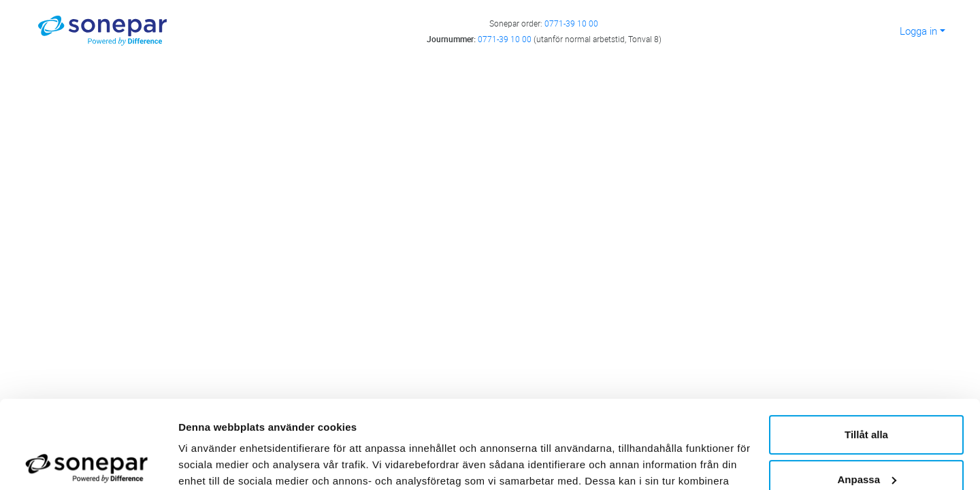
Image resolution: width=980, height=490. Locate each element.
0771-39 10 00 (571, 23)
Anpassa (867, 391)
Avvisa (866, 436)
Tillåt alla (866, 347)
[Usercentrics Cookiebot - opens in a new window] (88, 463)
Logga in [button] (918, 31)
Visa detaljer (209, 463)
